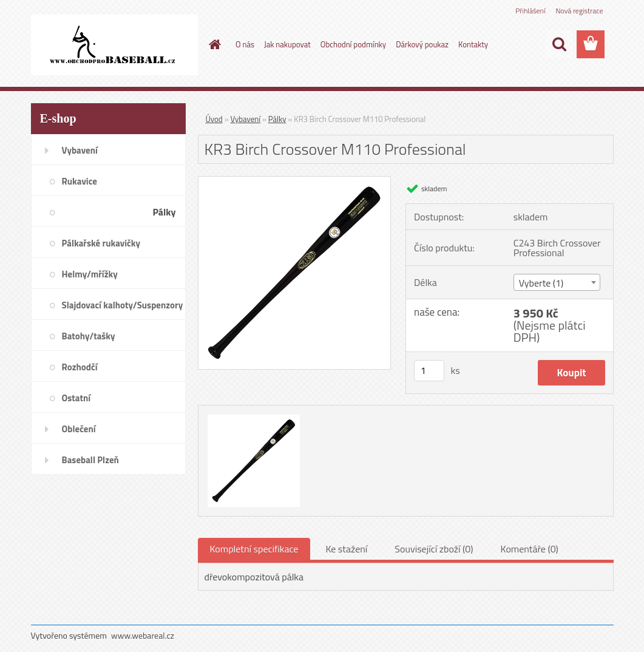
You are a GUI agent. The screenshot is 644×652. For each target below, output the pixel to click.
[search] (559, 44)
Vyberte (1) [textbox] (541, 283)
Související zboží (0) (434, 549)
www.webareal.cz (143, 635)
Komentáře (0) (530, 549)
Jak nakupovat (287, 44)
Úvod (214, 119)
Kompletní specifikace (254, 549)
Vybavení (246, 119)
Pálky (277, 119)
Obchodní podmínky (353, 44)
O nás (245, 44)
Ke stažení (346, 549)
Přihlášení (530, 11)
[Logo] (114, 45)
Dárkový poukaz (422, 44)
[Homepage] (212, 44)
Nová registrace (579, 11)
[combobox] (557, 282)
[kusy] (429, 371)
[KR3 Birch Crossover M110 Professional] (295, 182)
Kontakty (473, 44)
